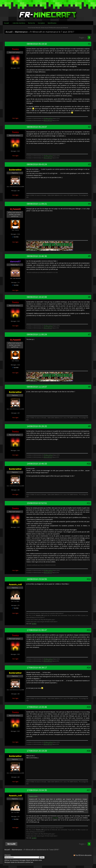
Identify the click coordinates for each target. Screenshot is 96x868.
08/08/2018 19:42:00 (37, 297)
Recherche (32, 23)
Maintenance (21, 32)
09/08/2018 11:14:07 (37, 387)
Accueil (7, 23)
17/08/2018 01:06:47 (37, 630)
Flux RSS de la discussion (83, 855)
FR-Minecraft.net (48, 118)
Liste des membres (19, 23)
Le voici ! (34, 624)
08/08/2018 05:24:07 (37, 127)
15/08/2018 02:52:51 (37, 503)
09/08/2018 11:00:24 (37, 335)
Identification (52, 23)
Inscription (41, 23)
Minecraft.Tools (48, 120)
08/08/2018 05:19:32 (37, 44)
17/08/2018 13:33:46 (37, 707)
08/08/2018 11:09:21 (37, 204)
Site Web (16, 237)
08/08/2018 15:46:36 (37, 256)
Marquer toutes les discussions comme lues (19, 862)
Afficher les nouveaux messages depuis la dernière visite (23, 860)
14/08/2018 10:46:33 (37, 464)
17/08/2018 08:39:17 (37, 668)
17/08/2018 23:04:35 (37, 790)
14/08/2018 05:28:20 (37, 426)
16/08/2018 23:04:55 (37, 579)
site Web (55, 818)
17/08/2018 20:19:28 (37, 751)
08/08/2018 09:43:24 (37, 164)
